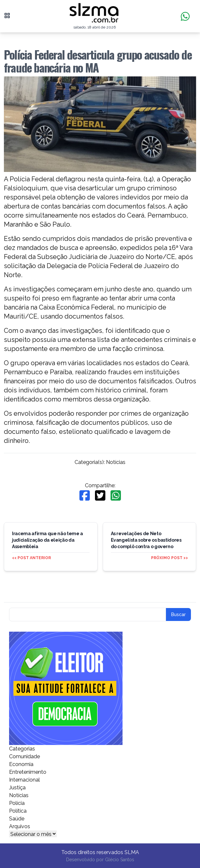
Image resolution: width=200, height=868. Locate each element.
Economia (21, 764)
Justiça (17, 788)
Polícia (17, 803)
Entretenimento (28, 772)
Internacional (24, 780)
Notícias (116, 462)
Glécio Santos (120, 860)
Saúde (17, 819)
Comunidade (24, 756)
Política (18, 811)
